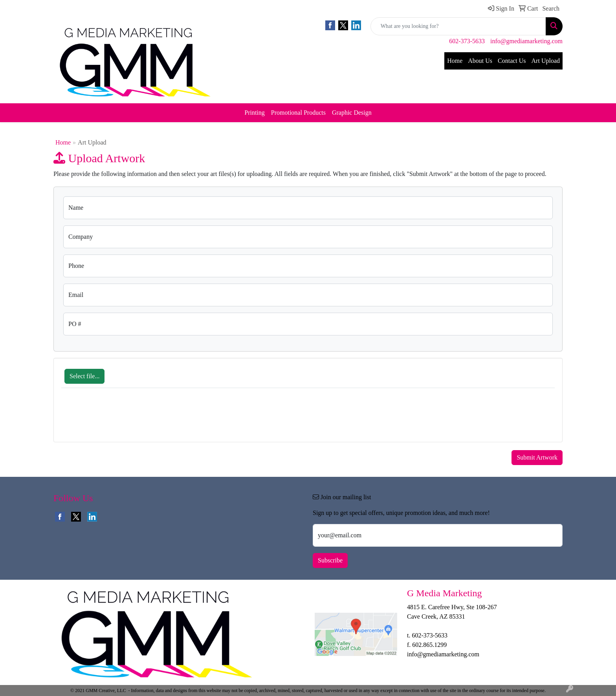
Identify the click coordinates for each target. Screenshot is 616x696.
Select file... (84, 376)
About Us (480, 61)
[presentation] (121, 419)
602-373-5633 (467, 41)
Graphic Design (352, 113)
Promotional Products (298, 113)
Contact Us (512, 61)
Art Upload (546, 61)
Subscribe (330, 560)
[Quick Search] (458, 26)
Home (455, 61)
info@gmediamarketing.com (526, 41)
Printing (255, 113)
